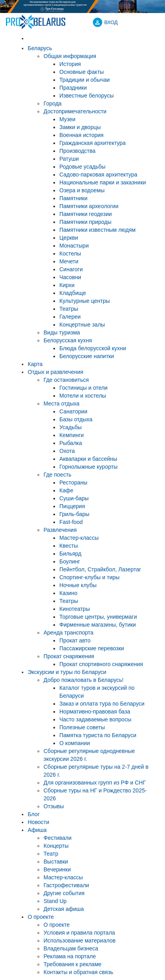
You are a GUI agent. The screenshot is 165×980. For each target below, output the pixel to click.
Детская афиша (64, 909)
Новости (38, 822)
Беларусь (40, 48)
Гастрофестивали (66, 885)
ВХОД (111, 23)
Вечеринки (57, 869)
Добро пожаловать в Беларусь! (83, 680)
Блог (34, 814)
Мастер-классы (63, 877)
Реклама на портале (70, 956)
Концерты (56, 846)
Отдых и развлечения (55, 372)
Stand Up (55, 901)
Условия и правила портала (79, 933)
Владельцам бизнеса (71, 948)
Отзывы (54, 806)
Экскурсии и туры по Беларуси (67, 672)
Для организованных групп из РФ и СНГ (95, 783)
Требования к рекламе (72, 964)
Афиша (37, 830)
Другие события (64, 893)
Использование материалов (80, 941)
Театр (51, 854)
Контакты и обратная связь (78, 972)
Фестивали (58, 838)
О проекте (41, 917)
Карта (35, 364)
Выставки (56, 862)
